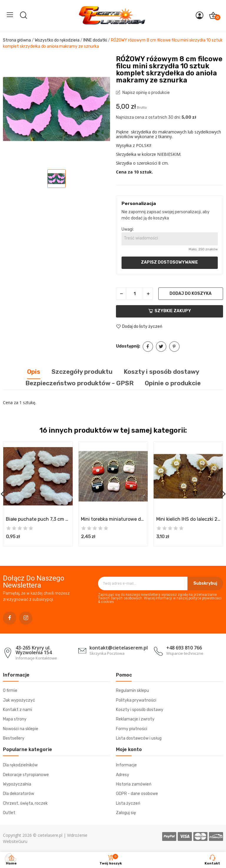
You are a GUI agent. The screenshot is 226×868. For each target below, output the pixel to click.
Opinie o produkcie (173, 383)
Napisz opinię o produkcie (146, 93)
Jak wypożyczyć (19, 700)
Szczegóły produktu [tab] (82, 372)
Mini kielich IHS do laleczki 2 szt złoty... (188, 519)
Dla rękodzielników (20, 765)
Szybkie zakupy (170, 311)
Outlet (9, 813)
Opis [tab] (34, 372)
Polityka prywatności (136, 700)
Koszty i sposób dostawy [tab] (161, 372)
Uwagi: (128, 229)
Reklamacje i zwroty (135, 719)
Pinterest (174, 347)
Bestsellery (14, 738)
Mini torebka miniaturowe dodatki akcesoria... (113, 519)
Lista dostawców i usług (139, 738)
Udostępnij (148, 347)
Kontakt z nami (18, 710)
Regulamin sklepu (132, 691)
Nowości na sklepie (21, 729)
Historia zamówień (134, 784)
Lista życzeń (128, 803)
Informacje (126, 765)
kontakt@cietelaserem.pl (119, 648)
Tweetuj (161, 347)
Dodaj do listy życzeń (139, 327)
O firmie (10, 691)
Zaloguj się (126, 813)
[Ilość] (134, 294)
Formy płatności (132, 729)
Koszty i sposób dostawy (140, 710)
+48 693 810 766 (184, 648)
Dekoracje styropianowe (26, 775)
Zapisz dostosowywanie (169, 262)
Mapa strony (15, 719)
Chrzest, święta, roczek (25, 803)
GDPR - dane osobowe (137, 794)
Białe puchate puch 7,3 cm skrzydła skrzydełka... (38, 519)
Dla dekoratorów (19, 794)
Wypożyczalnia (17, 784)
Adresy (123, 775)
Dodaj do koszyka (191, 294)
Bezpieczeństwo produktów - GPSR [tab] (79, 383)
